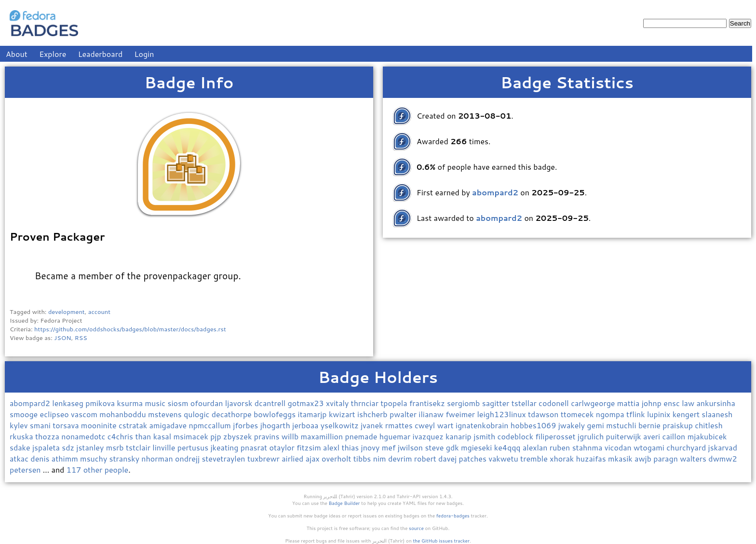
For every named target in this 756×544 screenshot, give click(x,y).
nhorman (158, 458)
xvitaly (338, 403)
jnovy (371, 447)
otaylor (283, 447)
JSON (62, 338)
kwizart (343, 414)
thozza (48, 436)
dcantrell (271, 403)
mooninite (100, 425)
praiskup (679, 425)
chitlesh (709, 425)
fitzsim (310, 447)
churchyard (687, 447)
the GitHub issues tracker (441, 541)
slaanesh (717, 414)
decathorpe (233, 414)
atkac (20, 458)
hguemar (396, 436)
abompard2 (31, 403)
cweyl (426, 425)
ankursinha (716, 403)
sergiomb (465, 403)
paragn (667, 458)
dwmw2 (722, 458)
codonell (555, 403)
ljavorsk (240, 403)
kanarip (459, 436)
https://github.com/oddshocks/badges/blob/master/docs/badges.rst (130, 329)
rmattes (400, 425)
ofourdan (208, 403)
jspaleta (47, 447)
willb (291, 436)
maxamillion (323, 436)
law (689, 403)
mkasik (621, 458)
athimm (66, 458)
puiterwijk (625, 436)
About (17, 54)
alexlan (536, 447)
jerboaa (306, 425)
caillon (675, 436)
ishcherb (373, 414)
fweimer (461, 414)
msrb (116, 447)
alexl (332, 447)
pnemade (362, 436)
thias (351, 447)
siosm (179, 403)
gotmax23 (307, 403)
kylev (20, 425)
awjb (644, 458)
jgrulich (592, 436)
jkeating (225, 447)
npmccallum (211, 425)
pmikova (101, 403)
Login (144, 54)
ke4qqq (508, 447)
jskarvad (723, 447)
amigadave (169, 425)
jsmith (485, 436)
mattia (629, 403)
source (416, 528)
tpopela (395, 403)
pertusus (194, 447)
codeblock (517, 436)
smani (41, 425)
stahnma (588, 447)
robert (426, 458)
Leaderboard (101, 54)
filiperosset (556, 436)
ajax (314, 458)
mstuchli (622, 425)
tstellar (525, 403)
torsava (67, 425)
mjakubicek (707, 436)
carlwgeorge (594, 403)
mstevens (166, 414)
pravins (268, 436)
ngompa (611, 414)
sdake (21, 447)
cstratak (134, 425)
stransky (126, 458)
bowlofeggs (276, 414)
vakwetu (504, 458)
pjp (217, 436)
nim (381, 458)
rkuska (22, 436)
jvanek (373, 425)
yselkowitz (341, 425)
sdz (69, 447)
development (67, 312)
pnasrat (255, 447)
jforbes (246, 425)
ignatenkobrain (483, 425)
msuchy (94, 458)
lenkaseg (69, 403)
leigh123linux (502, 414)
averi (653, 436)
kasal (163, 436)
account (99, 312)
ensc (673, 403)
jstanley (91, 447)
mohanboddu (124, 414)
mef (390, 447)
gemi (596, 425)
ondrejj (188, 458)
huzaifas (592, 458)
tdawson (544, 414)
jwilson (412, 447)
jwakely (573, 425)
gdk (453, 447)
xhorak (563, 458)
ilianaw (432, 414)
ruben (561, 447)
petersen (26, 469)
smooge (25, 414)
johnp (653, 403)
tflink (637, 414)
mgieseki (478, 447)
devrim (401, 458)
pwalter (404, 414)
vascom (85, 414)
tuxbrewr (264, 458)
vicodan (619, 447)
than (144, 436)
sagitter (497, 403)
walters (694, 458)
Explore (53, 54)
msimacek (192, 436)
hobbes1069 (534, 425)
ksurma (131, 403)
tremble (535, 458)
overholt (337, 458)
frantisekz (428, 403)
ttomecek (578, 414)
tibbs (363, 458)
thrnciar (366, 403)
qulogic (198, 414)
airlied (293, 458)
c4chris (121, 436)
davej (448, 458)
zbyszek (239, 436)
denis (41, 458)
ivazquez (429, 436)
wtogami (650, 447)
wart (446, 425)
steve (435, 447)
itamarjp (313, 414)
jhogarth (276, 425)
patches (474, 458)
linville (165, 447)
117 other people (97, 469)
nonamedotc (84, 436)
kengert (687, 414)
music (156, 403)
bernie (650, 425)
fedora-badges (453, 516)
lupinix (660, 414)
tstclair (139, 447)
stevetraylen (224, 458)
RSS (81, 338)
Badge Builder (344, 503)
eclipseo (56, 414)
